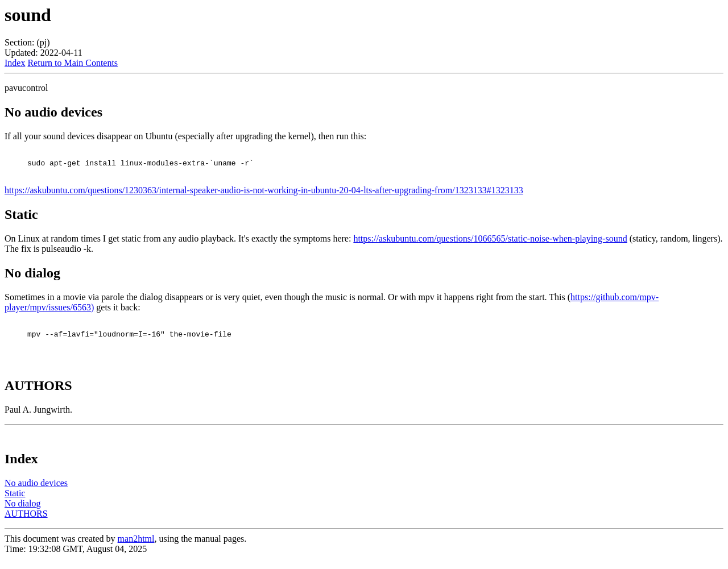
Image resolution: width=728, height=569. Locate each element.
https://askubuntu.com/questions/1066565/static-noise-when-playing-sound (490, 244)
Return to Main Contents (73, 63)
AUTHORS (26, 524)
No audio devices (36, 493)
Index (15, 63)
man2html (136, 549)
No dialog (23, 514)
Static (15, 503)
